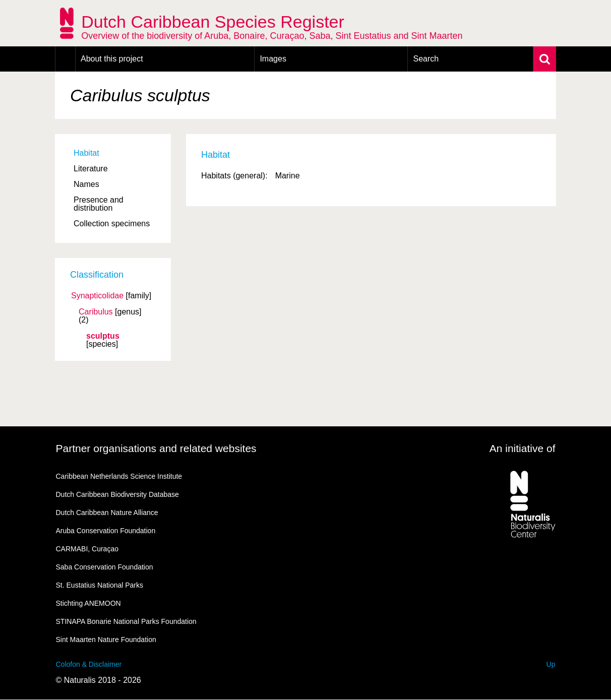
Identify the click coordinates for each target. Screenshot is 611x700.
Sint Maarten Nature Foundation (106, 640)
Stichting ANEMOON (88, 603)
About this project (112, 59)
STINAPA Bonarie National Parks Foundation (126, 621)
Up (551, 664)
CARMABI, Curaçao (87, 549)
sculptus (103, 336)
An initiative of (523, 448)
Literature (91, 169)
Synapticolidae (97, 296)
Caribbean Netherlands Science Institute (119, 476)
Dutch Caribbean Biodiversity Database (117, 494)
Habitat (86, 153)
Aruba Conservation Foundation (106, 531)
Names (86, 184)
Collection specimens (112, 224)
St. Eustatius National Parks (100, 585)
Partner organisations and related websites (156, 448)
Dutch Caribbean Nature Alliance (107, 513)
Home (65, 59)
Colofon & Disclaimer (89, 664)
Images (273, 59)
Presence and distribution (99, 204)
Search (426, 59)
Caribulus (96, 312)
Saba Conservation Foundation (105, 567)
